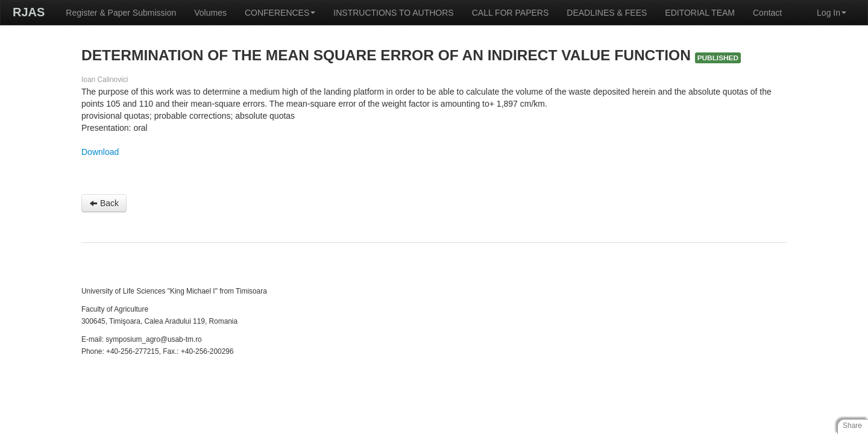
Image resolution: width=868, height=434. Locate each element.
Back (104, 203)
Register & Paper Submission (121, 13)
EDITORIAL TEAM (700, 13)
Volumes (210, 13)
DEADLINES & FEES (607, 13)
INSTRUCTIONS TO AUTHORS (393, 13)
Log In (832, 13)
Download (100, 152)
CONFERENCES (280, 13)
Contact (767, 13)
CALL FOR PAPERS (511, 13)
